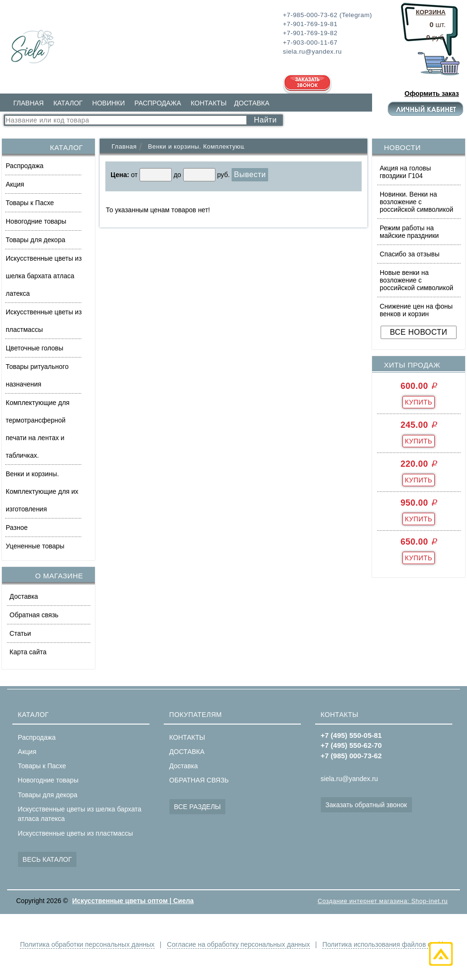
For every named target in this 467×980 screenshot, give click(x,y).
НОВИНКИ (108, 103)
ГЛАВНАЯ (28, 103)
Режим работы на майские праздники (409, 232)
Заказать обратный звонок (366, 805)
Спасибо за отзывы (410, 254)
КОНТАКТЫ (209, 103)
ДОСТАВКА (252, 103)
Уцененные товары (35, 546)
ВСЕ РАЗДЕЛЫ (198, 807)
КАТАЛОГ (68, 103)
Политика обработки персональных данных (87, 944)
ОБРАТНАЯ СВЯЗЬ (199, 780)
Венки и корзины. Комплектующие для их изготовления (42, 491)
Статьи (20, 633)
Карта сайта (28, 652)
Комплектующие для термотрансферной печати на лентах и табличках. (37, 429)
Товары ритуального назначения (37, 375)
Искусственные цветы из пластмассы (44, 321)
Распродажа (25, 166)
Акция (15, 184)
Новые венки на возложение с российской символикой (416, 280)
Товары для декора (35, 240)
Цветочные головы (34, 348)
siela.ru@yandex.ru (350, 779)
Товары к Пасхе (30, 203)
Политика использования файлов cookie (384, 944)
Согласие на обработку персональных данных (238, 944)
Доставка (24, 596)
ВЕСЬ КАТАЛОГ (47, 859)
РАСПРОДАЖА (158, 103)
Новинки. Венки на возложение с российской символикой (416, 202)
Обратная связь (34, 615)
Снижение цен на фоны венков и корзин (416, 310)
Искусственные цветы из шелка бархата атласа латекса (44, 276)
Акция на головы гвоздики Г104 (405, 172)
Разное (17, 528)
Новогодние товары (36, 221)
